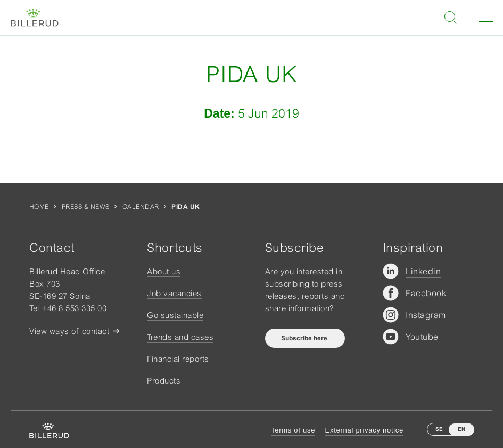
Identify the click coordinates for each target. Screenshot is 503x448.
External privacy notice (364, 430)
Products (164, 381)
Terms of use (293, 430)
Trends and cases (180, 337)
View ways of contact (69, 331)
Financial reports (178, 359)
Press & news (86, 207)
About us (164, 271)
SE (439, 429)
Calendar (141, 207)
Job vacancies (174, 293)
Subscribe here (305, 338)
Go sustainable (175, 315)
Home (39, 207)
